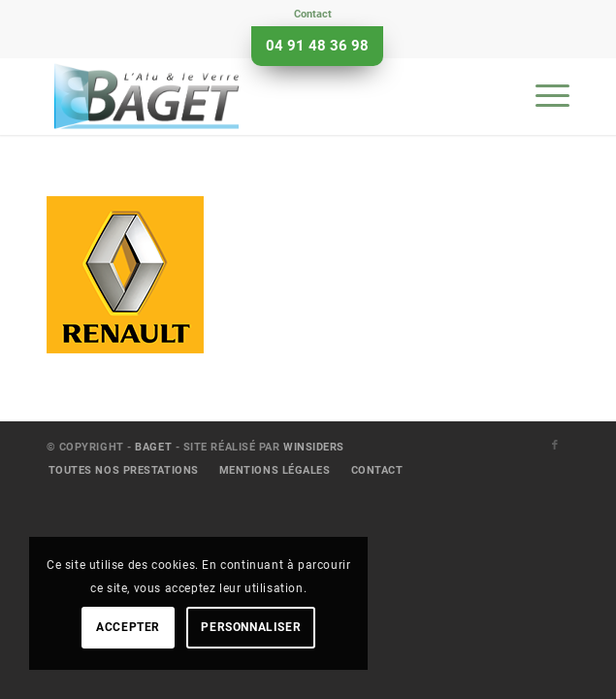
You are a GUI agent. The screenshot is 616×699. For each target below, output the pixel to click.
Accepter (128, 627)
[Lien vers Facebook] (555, 446)
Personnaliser (251, 627)
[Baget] (256, 96)
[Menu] (543, 96)
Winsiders (314, 447)
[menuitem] (313, 15)
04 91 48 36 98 (317, 46)
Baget (153, 447)
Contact (313, 14)
